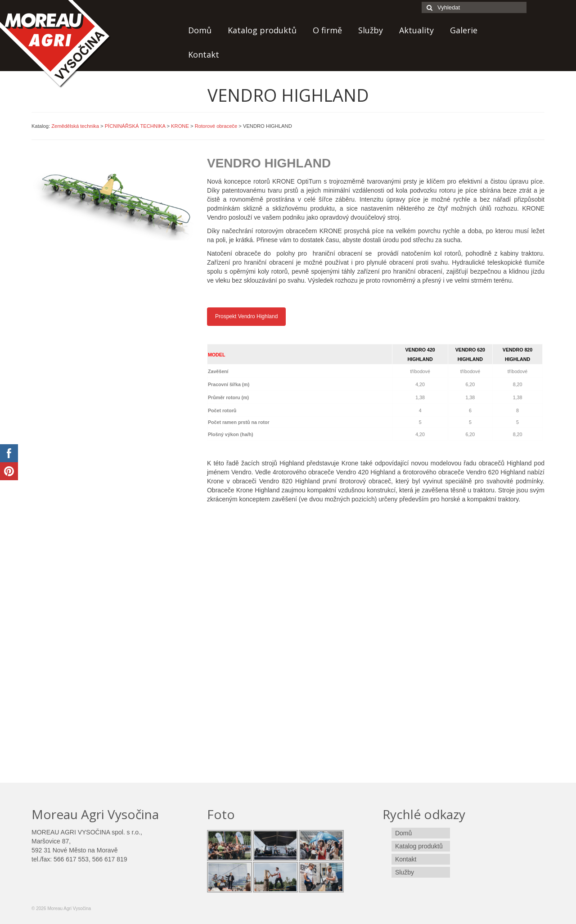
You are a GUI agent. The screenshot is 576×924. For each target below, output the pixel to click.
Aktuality (416, 30)
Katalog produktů (262, 30)
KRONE (180, 126)
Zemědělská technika (75, 126)
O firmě (327, 30)
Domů (200, 30)
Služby (371, 30)
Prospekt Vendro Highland (246, 316)
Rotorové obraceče (216, 126)
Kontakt (204, 54)
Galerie (464, 30)
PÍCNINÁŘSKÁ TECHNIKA (135, 126)
